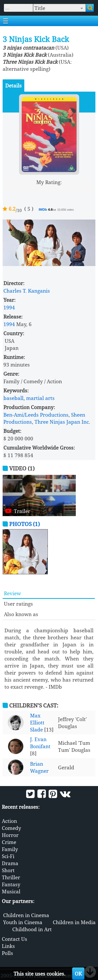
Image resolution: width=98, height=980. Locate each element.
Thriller (11, 877)
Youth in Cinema (23, 922)
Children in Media (74, 922)
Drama (10, 863)
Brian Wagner (39, 767)
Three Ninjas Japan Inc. (62, 422)
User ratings (18, 604)
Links (8, 946)
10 (69, 189)
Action (9, 821)
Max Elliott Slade (37, 722)
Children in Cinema (26, 915)
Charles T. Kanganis (27, 291)
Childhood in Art (32, 929)
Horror (10, 835)
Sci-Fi (8, 856)
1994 (9, 307)
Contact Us (15, 939)
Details (13, 85)
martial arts (40, 398)
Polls (7, 953)
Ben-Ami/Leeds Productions (36, 415)
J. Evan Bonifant (40, 743)
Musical (11, 891)
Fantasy (11, 884)
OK (78, 974)
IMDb (43, 209)
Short (8, 870)
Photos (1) (24, 524)
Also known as (21, 614)
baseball (13, 398)
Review (12, 593)
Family (10, 849)
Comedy (11, 828)
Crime (9, 842)
